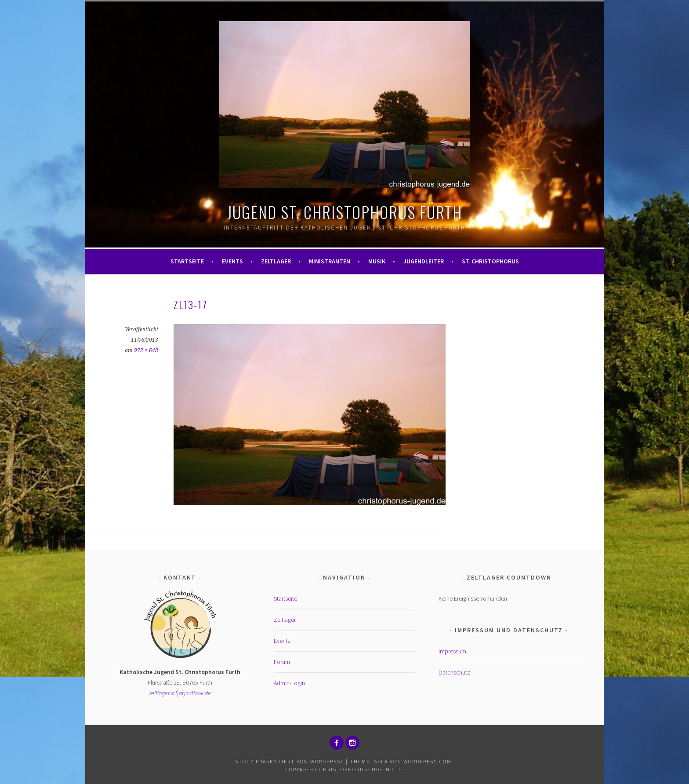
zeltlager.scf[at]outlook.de (180, 693)
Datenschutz (454, 672)
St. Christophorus (490, 261)
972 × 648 (146, 350)
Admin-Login (289, 683)
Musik (377, 261)
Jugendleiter (424, 261)
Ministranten (330, 261)
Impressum (452, 651)
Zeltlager (276, 261)
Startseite (187, 261)
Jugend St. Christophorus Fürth (345, 212)
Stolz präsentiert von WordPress (290, 761)
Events (232, 261)
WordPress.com (428, 761)
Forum (282, 662)
